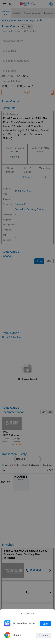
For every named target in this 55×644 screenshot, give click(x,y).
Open (45, 624)
